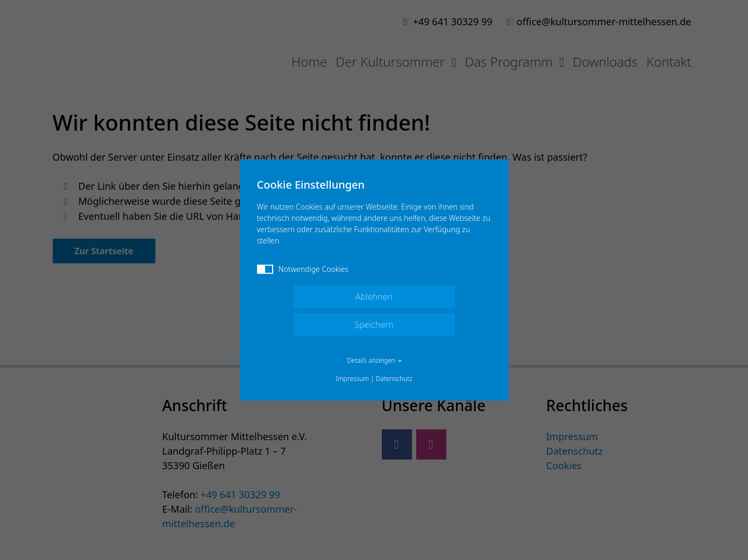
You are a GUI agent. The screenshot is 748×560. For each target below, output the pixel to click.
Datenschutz (394, 379)
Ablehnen (374, 297)
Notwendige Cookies (303, 269)
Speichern (374, 325)
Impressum (352, 379)
